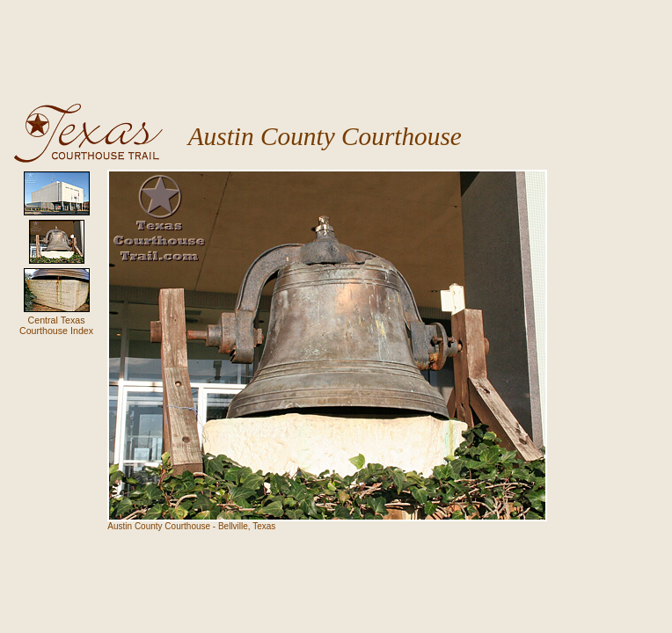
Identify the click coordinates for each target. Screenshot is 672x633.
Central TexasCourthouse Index (56, 325)
